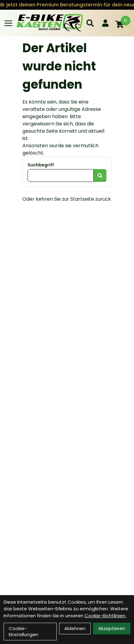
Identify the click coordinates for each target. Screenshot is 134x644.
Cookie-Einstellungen (23, 631)
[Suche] (90, 23)
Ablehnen (75, 628)
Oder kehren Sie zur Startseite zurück (67, 199)
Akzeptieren (112, 628)
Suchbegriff (41, 165)
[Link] (8, 23)
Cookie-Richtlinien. (105, 616)
